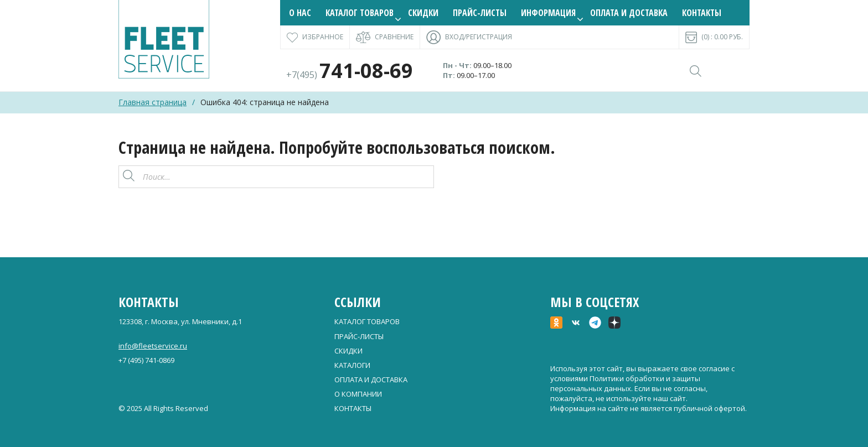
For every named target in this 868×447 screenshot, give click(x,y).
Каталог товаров (360, 13)
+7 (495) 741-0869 (146, 360)
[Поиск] (422, 177)
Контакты (702, 13)
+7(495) (350, 75)
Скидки (423, 13)
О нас (300, 13)
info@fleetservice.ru (153, 346)
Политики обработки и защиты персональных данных (625, 383)
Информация (548, 13)
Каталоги (352, 365)
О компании (358, 394)
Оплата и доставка (629, 13)
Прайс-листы (480, 13)
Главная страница (153, 102)
